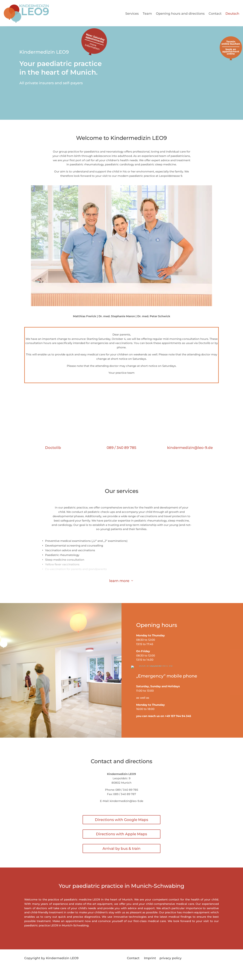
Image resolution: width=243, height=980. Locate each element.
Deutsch (232, 14)
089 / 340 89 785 (121, 448)
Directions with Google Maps (121, 828)
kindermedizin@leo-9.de (190, 448)
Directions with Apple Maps (121, 843)
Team (147, 14)
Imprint (152, 967)
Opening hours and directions (180, 14)
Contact (215, 14)
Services (132, 14)
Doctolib (53, 448)
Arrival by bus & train (121, 857)
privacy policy (171, 967)
